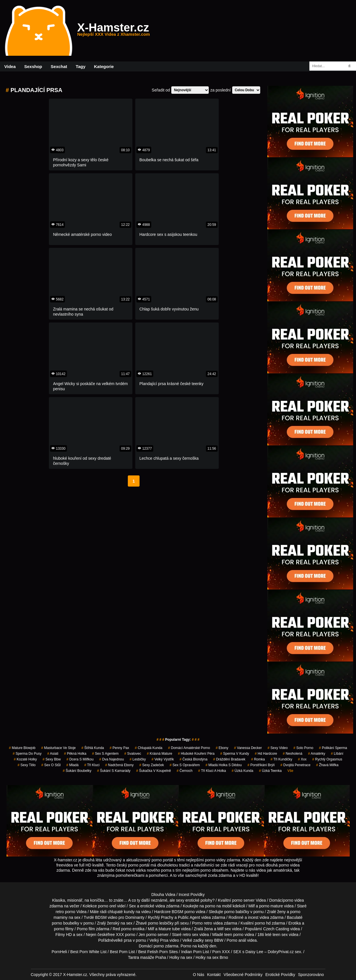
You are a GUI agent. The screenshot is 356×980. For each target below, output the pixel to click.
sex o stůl (51, 765)
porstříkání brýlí (261, 765)
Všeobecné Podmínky (243, 975)
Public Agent (189, 917)
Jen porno (148, 935)
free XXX (116, 935)
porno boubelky (65, 923)
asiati (53, 754)
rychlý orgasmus (327, 759)
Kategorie (104, 66)
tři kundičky (281, 759)
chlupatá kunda (149, 748)
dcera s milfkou (80, 759)
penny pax (120, 748)
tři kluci (92, 765)
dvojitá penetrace (296, 765)
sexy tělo (26, 765)
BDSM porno (183, 912)
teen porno (234, 935)
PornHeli (59, 952)
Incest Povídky (192, 895)
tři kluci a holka (212, 771)
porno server (243, 900)
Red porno (122, 929)
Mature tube (169, 929)
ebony (222, 748)
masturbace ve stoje (58, 748)
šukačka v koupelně (153, 771)
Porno (186, 946)
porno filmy (64, 929)
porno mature (271, 906)
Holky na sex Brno (212, 957)
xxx (302, 759)
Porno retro (202, 923)
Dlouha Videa (163, 895)
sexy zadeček (152, 765)
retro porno (65, 912)
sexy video (278, 748)
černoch (185, 771)
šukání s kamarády (114, 771)
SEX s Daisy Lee (248, 952)
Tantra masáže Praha (147, 957)
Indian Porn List (195, 952)
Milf (220, 929)
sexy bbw (52, 759)
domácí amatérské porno (189, 748)
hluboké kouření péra (196, 754)
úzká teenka (270, 771)
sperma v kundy (235, 754)
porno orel (107, 906)
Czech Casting (276, 929)
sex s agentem (105, 754)
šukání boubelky (77, 771)
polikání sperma (333, 748)
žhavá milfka (327, 765)
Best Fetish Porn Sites (158, 952)
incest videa (258, 917)
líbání (337, 754)
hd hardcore (266, 754)
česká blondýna (193, 759)
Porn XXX (221, 952)
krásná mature (159, 754)
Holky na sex (181, 957)
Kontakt (214, 975)
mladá (72, 765)
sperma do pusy (27, 754)
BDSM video (106, 917)
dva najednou (112, 759)
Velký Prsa (159, 940)
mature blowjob (22, 748)
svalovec (133, 754)
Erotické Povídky (280, 975)
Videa (10, 66)
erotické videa (153, 906)
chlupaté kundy (121, 912)
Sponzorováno (311, 975)
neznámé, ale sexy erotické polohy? (183, 900)
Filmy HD (64, 935)
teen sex (280, 935)
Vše (290, 771)
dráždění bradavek (229, 759)
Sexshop (33, 66)
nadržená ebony (119, 765)
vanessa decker (248, 748)
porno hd (263, 923)
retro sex (190, 935)
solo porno (303, 748)
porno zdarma (166, 946)
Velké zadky (193, 940)
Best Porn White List (88, 952)
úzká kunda (242, 771)
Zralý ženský (108, 923)
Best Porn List (122, 952)
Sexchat (59, 66)
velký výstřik (163, 759)
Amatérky (317, 754)
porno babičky (237, 912)
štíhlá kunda (93, 748)
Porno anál (236, 940)
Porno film (86, 929)
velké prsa (122, 940)
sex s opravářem (185, 765)
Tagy (81, 66)
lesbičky (138, 759)
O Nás (199, 975)
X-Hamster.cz (114, 31)
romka (258, 759)
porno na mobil (218, 906)
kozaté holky (25, 759)
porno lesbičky (161, 923)
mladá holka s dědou (224, 765)
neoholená (293, 754)
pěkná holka (75, 754)
